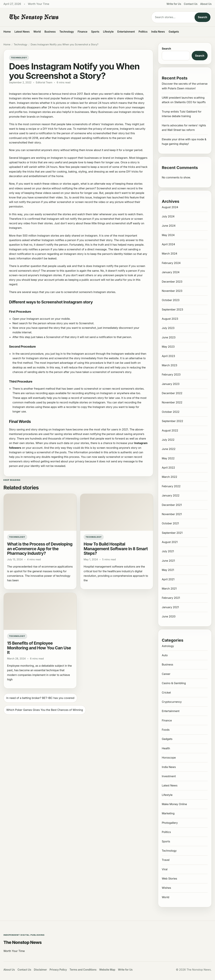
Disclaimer (40, 970)
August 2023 (170, 319)
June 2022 (169, 449)
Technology (67, 32)
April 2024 (168, 244)
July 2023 (168, 328)
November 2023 (172, 291)
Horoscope (169, 758)
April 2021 (168, 579)
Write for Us (174, 4)
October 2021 (170, 523)
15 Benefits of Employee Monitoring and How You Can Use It (39, 648)
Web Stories (169, 879)
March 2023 (170, 365)
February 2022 (171, 486)
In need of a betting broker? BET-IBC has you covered (40, 698)
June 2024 (169, 226)
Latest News (22, 32)
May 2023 (168, 347)
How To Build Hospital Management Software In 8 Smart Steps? (116, 549)
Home (7, 32)
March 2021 (169, 589)
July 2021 (168, 551)
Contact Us (191, 4)
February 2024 (171, 263)
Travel (166, 860)
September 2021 (172, 533)
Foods (166, 730)
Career (166, 674)
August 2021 (170, 542)
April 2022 (168, 468)
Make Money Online (174, 804)
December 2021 (172, 505)
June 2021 (168, 561)
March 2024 (170, 254)
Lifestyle (108, 32)
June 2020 (169, 616)
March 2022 (170, 477)
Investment (169, 776)
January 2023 (171, 384)
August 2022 (170, 430)
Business (50, 32)
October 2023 (171, 300)
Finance (83, 32)
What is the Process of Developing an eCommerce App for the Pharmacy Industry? (40, 549)
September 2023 (172, 309)
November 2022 (172, 402)
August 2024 (170, 207)
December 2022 (172, 393)
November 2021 (172, 514)
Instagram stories (130, 112)
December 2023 (172, 282)
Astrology (168, 646)
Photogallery (170, 823)
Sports (95, 32)
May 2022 (168, 458)
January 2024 (171, 272)
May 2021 (168, 570)
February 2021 (171, 598)
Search (202, 17)
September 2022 (172, 421)
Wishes (166, 888)
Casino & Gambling (174, 683)
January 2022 (171, 495)
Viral (165, 869)
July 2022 (168, 440)
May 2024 (168, 235)
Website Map (107, 970)
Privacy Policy (58, 970)
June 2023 (169, 337)
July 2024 (168, 216)
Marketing (168, 813)
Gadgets (174, 32)
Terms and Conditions (83, 970)
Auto (165, 655)
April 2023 (168, 356)
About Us (206, 4)
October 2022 (171, 412)
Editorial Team (44, 82)
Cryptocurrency (172, 702)
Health (166, 748)
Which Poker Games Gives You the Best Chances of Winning (45, 710)
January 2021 (170, 607)
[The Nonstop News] (71, 17)
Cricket (166, 693)
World (37, 32)
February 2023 (171, 374)
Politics (143, 32)
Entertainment (126, 32)
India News (158, 32)
